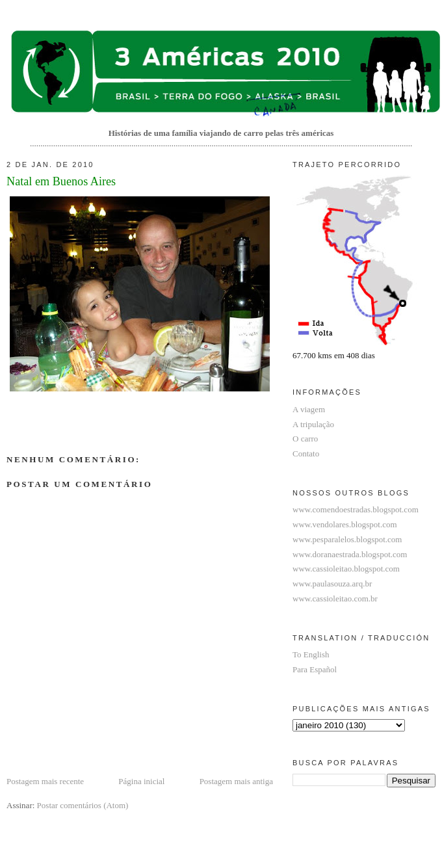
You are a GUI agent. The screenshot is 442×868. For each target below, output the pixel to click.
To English (311, 654)
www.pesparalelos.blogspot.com (347, 539)
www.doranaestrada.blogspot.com (350, 554)
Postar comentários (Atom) (83, 805)
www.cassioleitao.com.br (335, 598)
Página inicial (141, 781)
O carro (305, 439)
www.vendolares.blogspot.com (345, 524)
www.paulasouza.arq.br (332, 584)
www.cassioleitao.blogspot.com (346, 569)
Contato (306, 454)
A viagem (309, 409)
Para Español (315, 669)
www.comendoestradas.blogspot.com (356, 509)
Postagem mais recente (45, 781)
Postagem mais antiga (236, 781)
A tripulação (313, 424)
